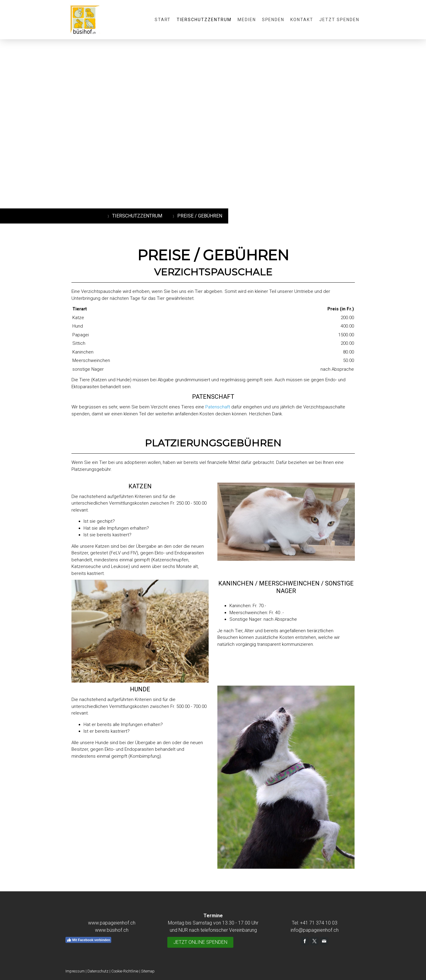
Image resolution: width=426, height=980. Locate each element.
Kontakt (302, 20)
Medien (247, 20)
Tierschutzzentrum (204, 20)
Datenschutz (98, 971)
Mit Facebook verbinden (88, 940)
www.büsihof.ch (112, 930)
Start (163, 20)
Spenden (273, 20)
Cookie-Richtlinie (125, 971)
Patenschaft (218, 407)
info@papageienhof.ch (315, 930)
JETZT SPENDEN (339, 20)
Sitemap (148, 971)
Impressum (75, 971)
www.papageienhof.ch (112, 923)
